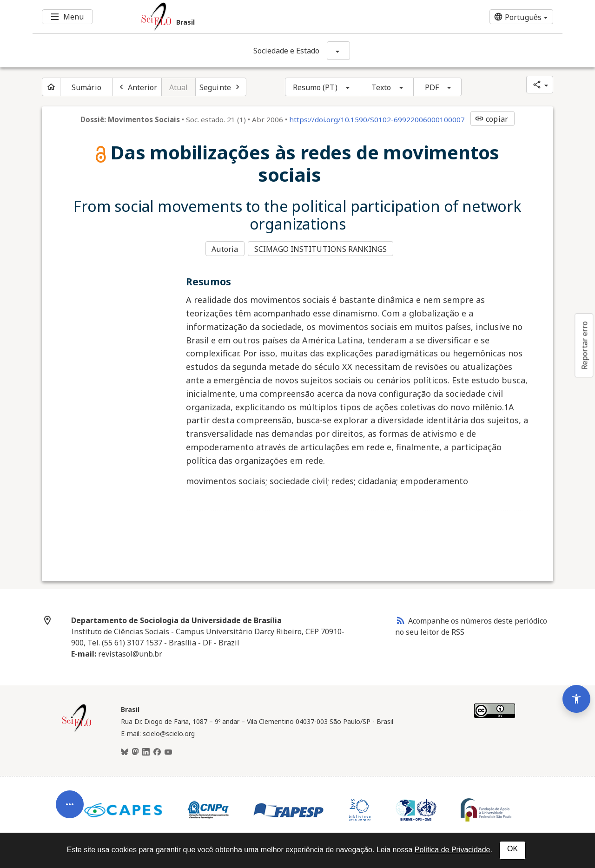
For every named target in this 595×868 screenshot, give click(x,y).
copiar (491, 119)
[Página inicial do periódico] (51, 87)
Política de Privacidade (453, 850)
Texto (381, 87)
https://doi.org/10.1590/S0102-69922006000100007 (377, 119)
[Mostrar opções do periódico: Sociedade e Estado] (338, 51)
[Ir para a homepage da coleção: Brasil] (253, 17)
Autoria (225, 248)
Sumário (86, 87)
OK (512, 849)
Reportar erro (584, 345)
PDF (432, 87)
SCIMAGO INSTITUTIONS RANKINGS (322, 248)
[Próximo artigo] (221, 87)
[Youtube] (168, 751)
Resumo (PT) (315, 87)
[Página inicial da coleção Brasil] (77, 729)
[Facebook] (157, 751)
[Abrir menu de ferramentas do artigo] (70, 792)
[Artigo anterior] (137, 87)
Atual (179, 87)
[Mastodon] (135, 751)
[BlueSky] (125, 751)
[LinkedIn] (146, 751)
